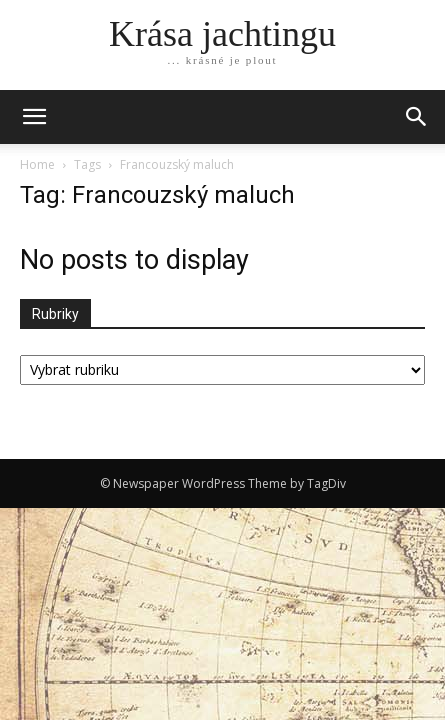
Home (37, 164)
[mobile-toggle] (34, 117)
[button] (417, 117)
